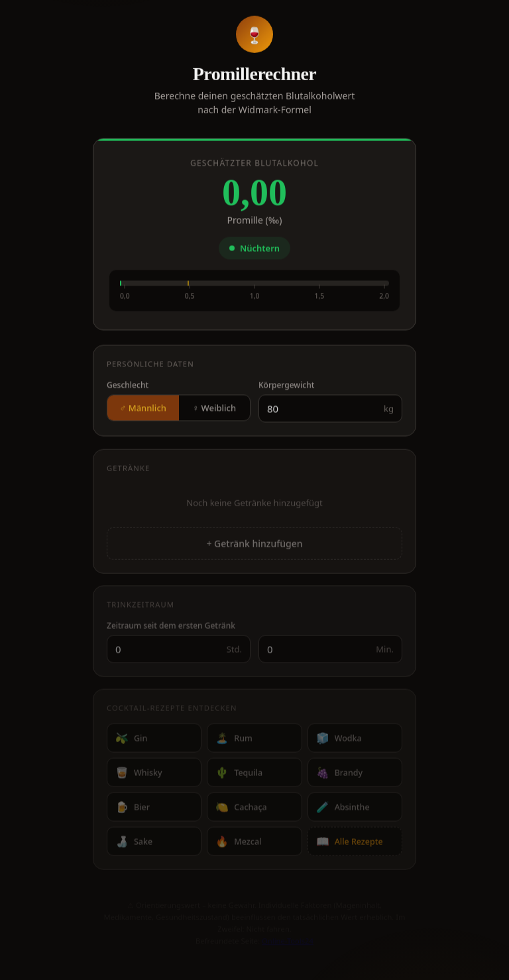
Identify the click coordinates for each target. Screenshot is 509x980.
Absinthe (343, 810)
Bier (133, 810)
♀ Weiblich (214, 410)
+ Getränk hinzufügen (254, 546)
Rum (234, 741)
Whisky (139, 775)
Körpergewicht (286, 387)
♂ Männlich (143, 410)
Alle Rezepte (350, 844)
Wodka (339, 741)
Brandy (339, 775)
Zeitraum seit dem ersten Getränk (171, 628)
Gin (131, 741)
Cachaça (241, 810)
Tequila (239, 775)
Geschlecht (128, 387)
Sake (134, 844)
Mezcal (238, 844)
